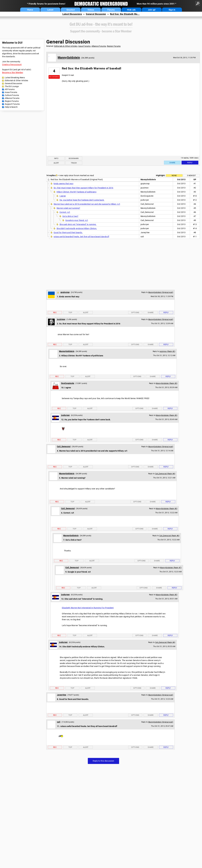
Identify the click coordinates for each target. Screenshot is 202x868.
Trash (74, 163)
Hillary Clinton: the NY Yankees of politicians (76, 192)
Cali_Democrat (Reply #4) (165, 474)
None (174, 175)
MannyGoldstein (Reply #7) (171, 568)
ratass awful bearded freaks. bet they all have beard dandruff (81, 237)
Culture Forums (12, 95)
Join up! (152, 10)
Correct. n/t (65, 212)
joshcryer (66, 415)
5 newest (191, 175)
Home (30, 10)
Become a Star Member (13, 72)
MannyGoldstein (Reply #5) (167, 509)
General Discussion (96, 14)
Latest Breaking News (15, 78)
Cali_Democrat (64, 446)
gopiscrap (65, 292)
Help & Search (11, 107)
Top (70, 312)
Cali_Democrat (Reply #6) (169, 536)
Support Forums (12, 104)
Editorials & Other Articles (16, 80)
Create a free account (12, 65)
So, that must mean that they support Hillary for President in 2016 (83, 188)
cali (59, 722)
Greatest (71, 10)
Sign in (172, 10)
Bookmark (74, 158)
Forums (111, 10)
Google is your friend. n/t (77, 220)
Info (56, 158)
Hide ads (131, 10)
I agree (63, 196)
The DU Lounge (12, 86)
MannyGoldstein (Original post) (161, 292)
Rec (55, 312)
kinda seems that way (63, 184)
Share (172, 163)
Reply (190, 163)
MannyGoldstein (69, 57)
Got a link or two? (70, 216)
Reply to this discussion (103, 761)
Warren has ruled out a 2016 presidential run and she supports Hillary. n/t (87, 204)
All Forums (10, 89)
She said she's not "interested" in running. (78, 224)
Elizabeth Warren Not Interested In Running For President (88, 608)
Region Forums (12, 101)
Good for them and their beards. (68, 232)
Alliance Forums (12, 98)
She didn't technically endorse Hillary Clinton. (77, 228)
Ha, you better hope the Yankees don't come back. (82, 200)
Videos (91, 10)
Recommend (54, 77)
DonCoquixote (68, 383)
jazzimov (61, 319)
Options (135, 312)
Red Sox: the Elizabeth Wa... (125, 14)
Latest (50, 10)
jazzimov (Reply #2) (167, 351)
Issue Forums (11, 92)
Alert (56, 163)
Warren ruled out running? (68, 208)
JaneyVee (62, 695)
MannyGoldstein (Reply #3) (167, 383)
